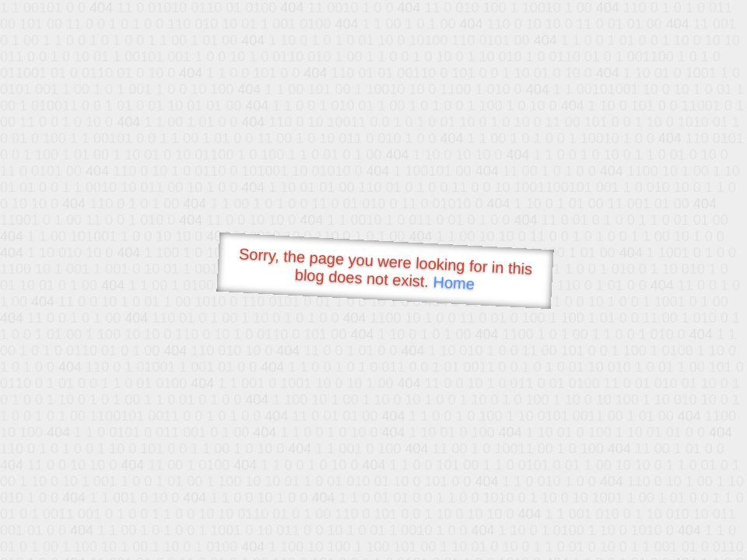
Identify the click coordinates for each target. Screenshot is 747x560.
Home (454, 283)
